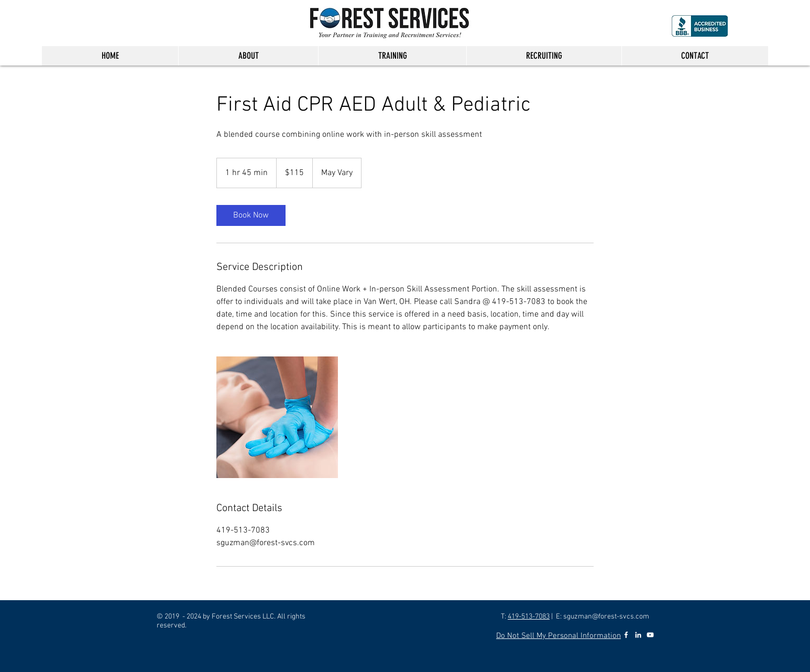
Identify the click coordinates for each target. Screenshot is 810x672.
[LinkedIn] (638, 635)
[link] (251, 215)
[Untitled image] (277, 417)
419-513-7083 (529, 617)
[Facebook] (626, 635)
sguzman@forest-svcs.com (606, 617)
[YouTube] (650, 635)
